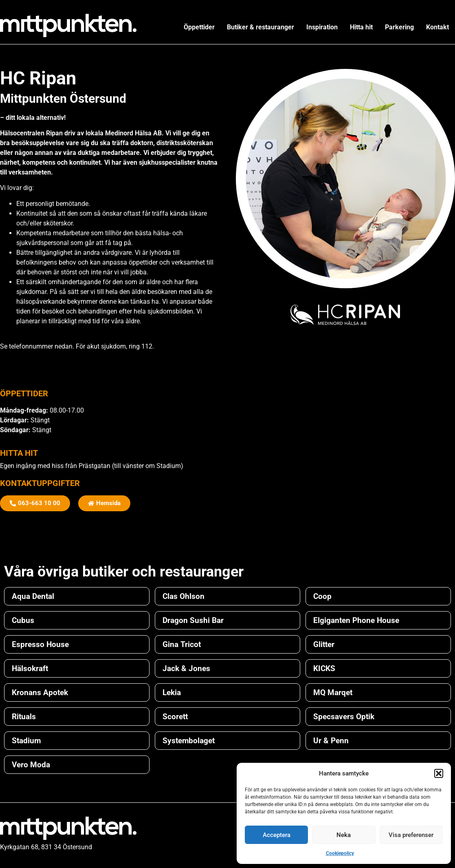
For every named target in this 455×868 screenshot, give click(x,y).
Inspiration (322, 27)
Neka (344, 835)
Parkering (399, 27)
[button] (439, 773)
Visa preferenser (411, 835)
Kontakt (437, 27)
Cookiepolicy (340, 853)
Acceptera (277, 835)
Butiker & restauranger (260, 27)
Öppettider (199, 27)
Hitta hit (361, 27)
